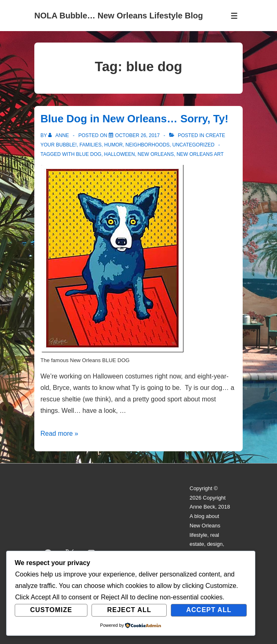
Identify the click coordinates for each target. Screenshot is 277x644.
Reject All (129, 610)
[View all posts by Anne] (59, 135)
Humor (113, 145)
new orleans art (200, 154)
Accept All (209, 610)
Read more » (59, 433)
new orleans (156, 154)
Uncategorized (193, 145)
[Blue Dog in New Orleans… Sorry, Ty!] (137, 135)
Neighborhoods (147, 145)
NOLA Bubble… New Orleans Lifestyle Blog (119, 16)
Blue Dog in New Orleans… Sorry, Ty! (134, 119)
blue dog (89, 154)
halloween (120, 154)
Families (90, 145)
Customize (51, 610)
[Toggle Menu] (234, 16)
